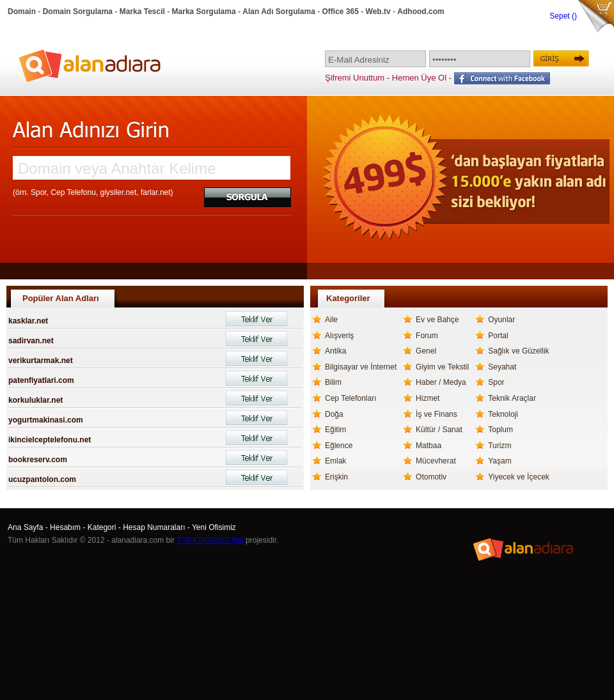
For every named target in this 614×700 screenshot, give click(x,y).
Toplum (500, 430)
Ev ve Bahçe (437, 320)
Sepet (561, 16)
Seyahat (502, 367)
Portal (498, 336)
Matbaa (429, 446)
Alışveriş (339, 336)
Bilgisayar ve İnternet (361, 367)
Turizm (500, 446)
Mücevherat (436, 461)
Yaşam (500, 461)
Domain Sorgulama (78, 12)
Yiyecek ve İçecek (519, 477)
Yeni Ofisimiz (214, 527)
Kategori (102, 527)
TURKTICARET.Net (210, 540)
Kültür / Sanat (439, 430)
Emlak (335, 461)
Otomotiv (431, 477)
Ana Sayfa (25, 527)
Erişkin (336, 477)
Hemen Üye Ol (419, 78)
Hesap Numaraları (154, 527)
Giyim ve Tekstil (442, 367)
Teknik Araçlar (512, 398)
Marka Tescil (142, 12)
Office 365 (341, 12)
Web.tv (378, 12)
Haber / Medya (441, 382)
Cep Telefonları (351, 398)
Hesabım (65, 527)
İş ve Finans (437, 414)
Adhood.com (421, 12)
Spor (496, 382)
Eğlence (339, 446)
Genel (426, 351)
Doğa (334, 414)
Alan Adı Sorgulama (279, 12)
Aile (331, 320)
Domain (22, 12)
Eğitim (335, 430)
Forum (427, 336)
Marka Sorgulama (204, 12)
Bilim (333, 382)
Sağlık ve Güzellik (518, 351)
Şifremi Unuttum (355, 78)
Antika (335, 351)
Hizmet (428, 398)
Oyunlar (501, 320)
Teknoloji (503, 414)
